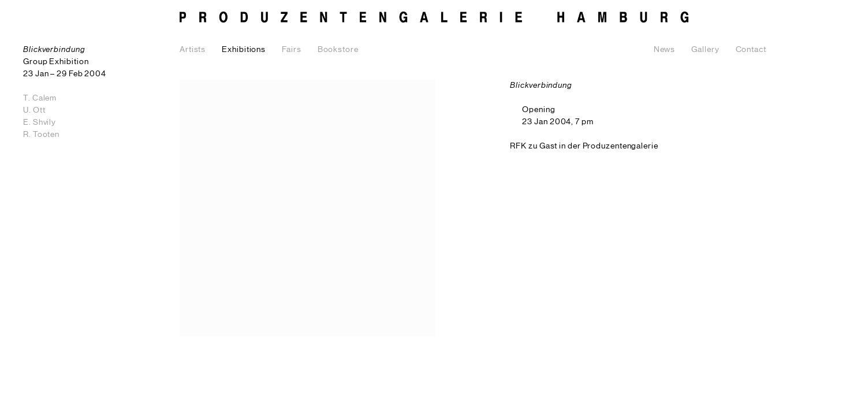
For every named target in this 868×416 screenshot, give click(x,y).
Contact (751, 50)
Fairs (292, 50)
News (665, 50)
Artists (193, 50)
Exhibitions (244, 50)
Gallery (705, 50)
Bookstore (338, 50)
